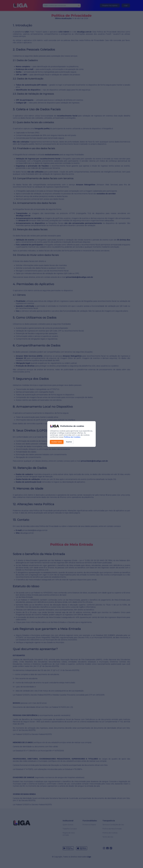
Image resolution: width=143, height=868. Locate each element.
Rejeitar (69, 442)
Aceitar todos (57, 442)
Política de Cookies (72, 437)
